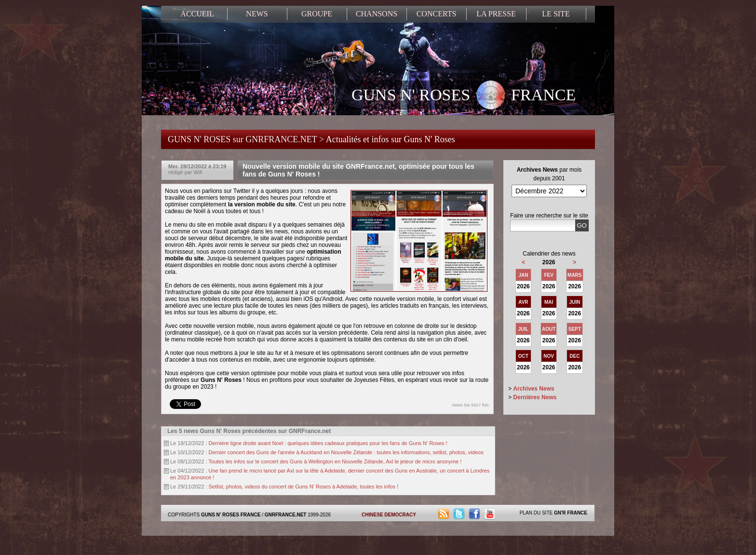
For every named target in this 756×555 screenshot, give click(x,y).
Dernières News (535, 397)
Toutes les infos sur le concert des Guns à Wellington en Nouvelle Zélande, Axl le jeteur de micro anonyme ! (335, 461)
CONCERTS (437, 14)
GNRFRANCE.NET (286, 515)
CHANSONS (377, 14)
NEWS (257, 14)
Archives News (533, 389)
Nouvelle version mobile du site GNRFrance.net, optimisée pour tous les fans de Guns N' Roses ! (358, 170)
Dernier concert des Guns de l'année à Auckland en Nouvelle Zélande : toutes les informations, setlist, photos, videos (346, 452)
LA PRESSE (496, 14)
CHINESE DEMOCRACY (389, 515)
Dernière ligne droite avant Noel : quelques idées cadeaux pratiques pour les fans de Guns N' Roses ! (328, 443)
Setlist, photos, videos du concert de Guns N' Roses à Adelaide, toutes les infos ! (304, 487)
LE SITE (556, 14)
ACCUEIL (197, 14)
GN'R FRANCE (571, 513)
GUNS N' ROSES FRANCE (464, 96)
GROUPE (317, 14)
